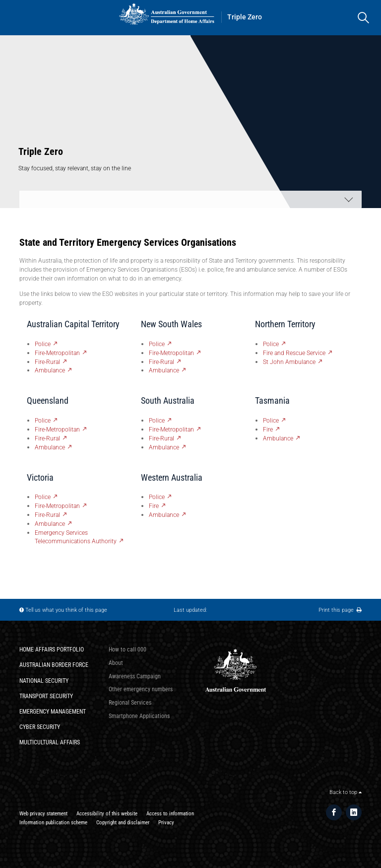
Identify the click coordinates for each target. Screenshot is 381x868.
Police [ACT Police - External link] (43, 344)
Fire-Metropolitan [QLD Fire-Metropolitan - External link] (57, 429)
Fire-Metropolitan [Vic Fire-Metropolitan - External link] (57, 506)
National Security (44, 681)
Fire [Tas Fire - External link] (268, 429)
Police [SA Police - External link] (157, 420)
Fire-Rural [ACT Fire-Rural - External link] (47, 362)
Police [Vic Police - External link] (43, 497)
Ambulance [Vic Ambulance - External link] (50, 524)
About (116, 663)
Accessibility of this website (107, 814)
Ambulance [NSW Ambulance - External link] (164, 370)
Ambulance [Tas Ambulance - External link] (278, 438)
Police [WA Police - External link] (157, 497)
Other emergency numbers (141, 689)
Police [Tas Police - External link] (271, 420)
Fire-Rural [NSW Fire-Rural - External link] (161, 362)
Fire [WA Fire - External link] (154, 506)
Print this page (340, 610)
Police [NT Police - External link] (271, 344)
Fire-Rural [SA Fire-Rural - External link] (161, 438)
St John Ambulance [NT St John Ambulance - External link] (289, 362)
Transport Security (46, 696)
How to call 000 (127, 649)
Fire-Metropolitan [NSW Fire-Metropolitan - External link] (171, 353)
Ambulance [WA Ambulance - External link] (164, 515)
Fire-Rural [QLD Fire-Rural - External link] (47, 438)
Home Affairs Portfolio (52, 649)
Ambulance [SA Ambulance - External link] (164, 447)
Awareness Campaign (135, 676)
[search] (363, 18)
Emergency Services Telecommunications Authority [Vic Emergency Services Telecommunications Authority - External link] (76, 537)
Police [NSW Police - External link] (157, 344)
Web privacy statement (43, 814)
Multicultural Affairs (50, 742)
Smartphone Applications (139, 716)
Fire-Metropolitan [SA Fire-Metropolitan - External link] (171, 429)
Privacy (166, 823)
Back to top (346, 792)
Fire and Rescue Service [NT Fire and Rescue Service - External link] (294, 353)
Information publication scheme (53, 823)
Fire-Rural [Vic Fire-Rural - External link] (47, 515)
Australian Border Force (54, 665)
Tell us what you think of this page (66, 610)
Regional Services (130, 702)
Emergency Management (53, 711)
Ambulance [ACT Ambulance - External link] (50, 370)
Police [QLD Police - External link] (43, 420)
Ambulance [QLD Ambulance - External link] (50, 447)
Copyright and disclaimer (123, 823)
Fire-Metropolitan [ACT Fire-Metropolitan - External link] (57, 353)
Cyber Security (40, 727)
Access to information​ (170, 814)
